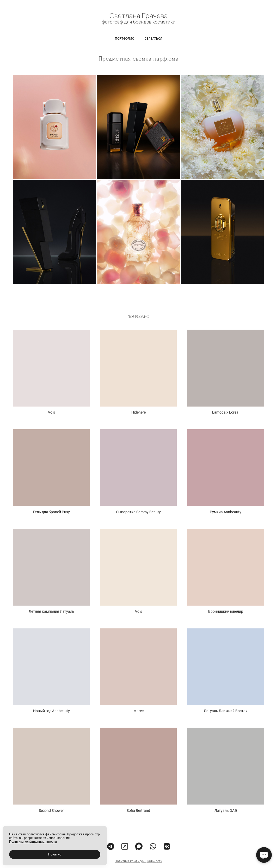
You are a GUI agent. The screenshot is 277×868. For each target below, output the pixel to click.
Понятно (55, 854)
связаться (153, 39)
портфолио (125, 39)
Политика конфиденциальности (138, 866)
